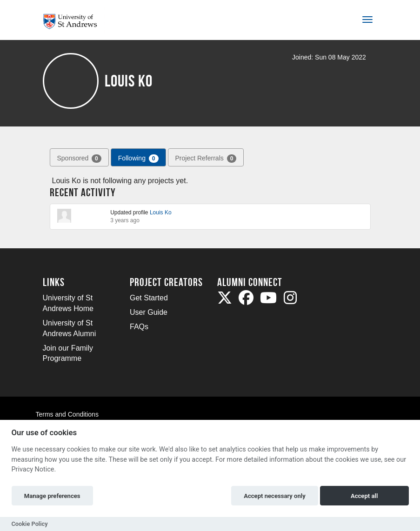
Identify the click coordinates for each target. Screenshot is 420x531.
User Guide (149, 312)
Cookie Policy (30, 524)
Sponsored (79, 159)
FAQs (139, 327)
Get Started (149, 298)
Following (138, 159)
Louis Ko (161, 212)
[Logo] (74, 22)
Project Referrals (206, 159)
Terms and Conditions (67, 414)
